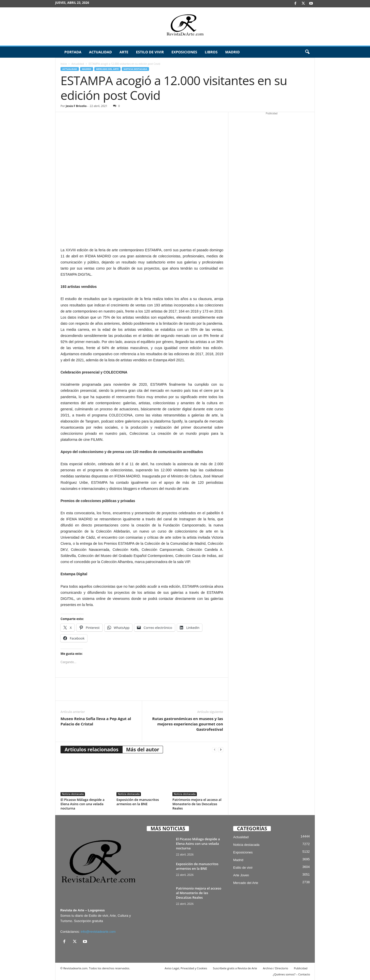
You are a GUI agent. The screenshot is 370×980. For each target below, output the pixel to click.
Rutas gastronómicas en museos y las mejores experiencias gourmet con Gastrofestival (188, 724)
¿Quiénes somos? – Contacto (291, 974)
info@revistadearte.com (98, 932)
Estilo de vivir (150, 52)
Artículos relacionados (92, 750)
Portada (73, 52)
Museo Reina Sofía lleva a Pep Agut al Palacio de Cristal (96, 721)
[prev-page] (215, 750)
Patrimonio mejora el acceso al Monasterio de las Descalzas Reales (197, 804)
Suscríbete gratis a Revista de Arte (235, 968)
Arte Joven (241, 875)
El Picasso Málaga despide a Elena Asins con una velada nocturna (83, 804)
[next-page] (221, 750)
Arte (124, 52)
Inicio (64, 64)
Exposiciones (184, 52)
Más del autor (143, 750)
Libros (211, 52)
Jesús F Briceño (76, 106)
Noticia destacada (135, 69)
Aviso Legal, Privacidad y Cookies (186, 968)
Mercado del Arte (107, 69)
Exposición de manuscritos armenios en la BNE (138, 802)
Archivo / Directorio (276, 968)
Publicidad (301, 968)
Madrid (232, 52)
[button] (307, 52)
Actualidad (100, 52)
